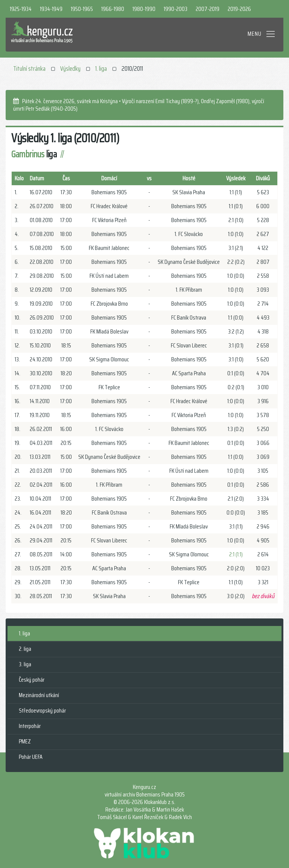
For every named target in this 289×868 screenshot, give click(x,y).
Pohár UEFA (31, 757)
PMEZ (25, 741)
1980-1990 (144, 9)
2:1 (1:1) (236, 554)
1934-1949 (51, 9)
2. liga (25, 649)
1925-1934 (21, 9)
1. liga (101, 69)
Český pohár (32, 680)
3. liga (25, 664)
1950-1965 (82, 9)
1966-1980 (113, 9)
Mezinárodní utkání (39, 695)
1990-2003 (176, 9)
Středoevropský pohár (42, 710)
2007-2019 (208, 9)
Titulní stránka (29, 69)
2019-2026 (239, 9)
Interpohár (30, 726)
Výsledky (70, 69)
